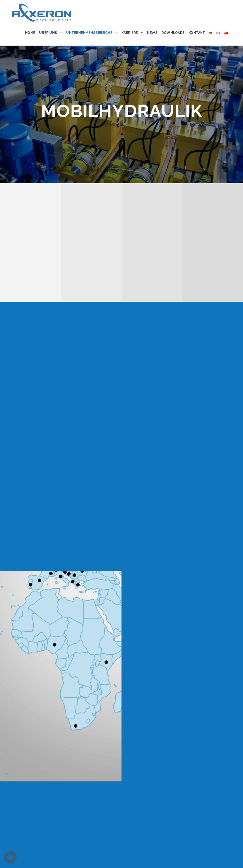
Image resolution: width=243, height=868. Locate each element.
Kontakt (197, 33)
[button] (10, 858)
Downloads (173, 33)
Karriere (130, 33)
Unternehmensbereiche (89, 33)
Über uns (48, 33)
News (152, 33)
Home (30, 33)
